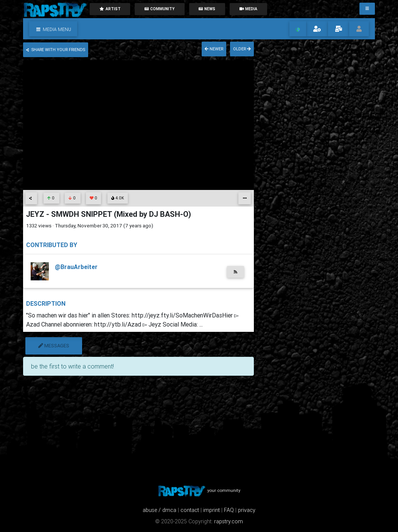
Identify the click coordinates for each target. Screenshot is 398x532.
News (207, 9)
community (160, 9)
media (248, 9)
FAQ (229, 510)
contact (190, 510)
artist (110, 9)
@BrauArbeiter (76, 267)
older (242, 49)
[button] (53, 29)
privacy (247, 510)
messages (54, 346)
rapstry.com (229, 521)
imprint (211, 510)
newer (214, 49)
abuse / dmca (159, 510)
